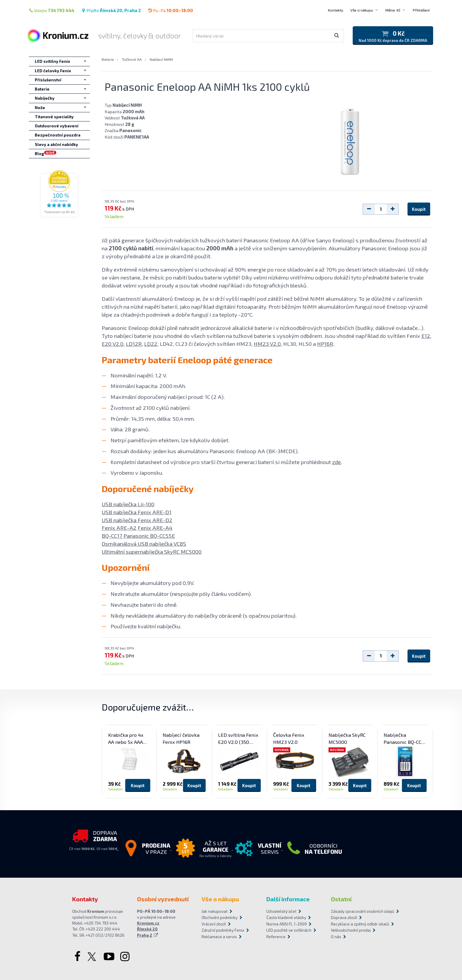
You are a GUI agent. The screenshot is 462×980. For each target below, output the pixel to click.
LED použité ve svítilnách (289, 930)
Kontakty (336, 10)
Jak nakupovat (214, 911)
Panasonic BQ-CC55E (149, 536)
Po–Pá (170, 10)
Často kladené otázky (286, 917)
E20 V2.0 (113, 344)
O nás (336, 937)
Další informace (288, 899)
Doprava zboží (344, 917)
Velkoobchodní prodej (351, 930)
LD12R (134, 344)
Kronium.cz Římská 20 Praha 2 (148, 929)
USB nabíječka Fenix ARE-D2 (137, 520)
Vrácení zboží (214, 924)
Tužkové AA (132, 59)
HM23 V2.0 (267, 344)
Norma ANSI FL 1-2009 (287, 924)
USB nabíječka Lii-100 (128, 504)
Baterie (108, 59)
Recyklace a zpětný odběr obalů (360, 924)
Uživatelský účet (281, 911)
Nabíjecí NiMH (161, 59)
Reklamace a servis (219, 937)
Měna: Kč (393, 10)
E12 (426, 336)
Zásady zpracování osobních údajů (360, 911)
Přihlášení (421, 10)
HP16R (325, 344)
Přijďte (111, 10)
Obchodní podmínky (220, 917)
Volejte (52, 10)
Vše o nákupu (362, 10)
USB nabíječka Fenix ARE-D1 (137, 512)
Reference (276, 937)
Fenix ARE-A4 (155, 528)
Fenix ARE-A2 (119, 528)
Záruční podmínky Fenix (223, 930)
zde (336, 462)
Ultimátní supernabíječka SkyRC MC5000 (152, 551)
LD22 (151, 344)
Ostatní (341, 899)
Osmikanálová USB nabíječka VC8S (144, 544)
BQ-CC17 (113, 536)
